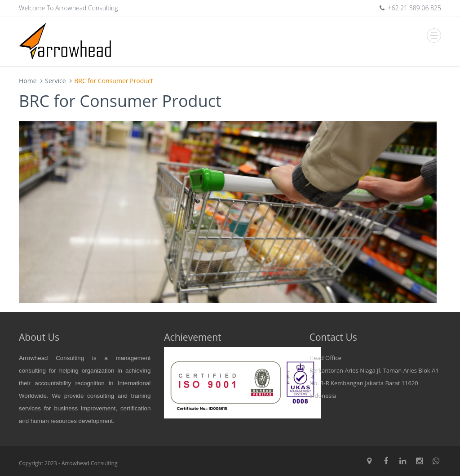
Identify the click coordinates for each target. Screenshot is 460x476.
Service (55, 81)
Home (28, 81)
